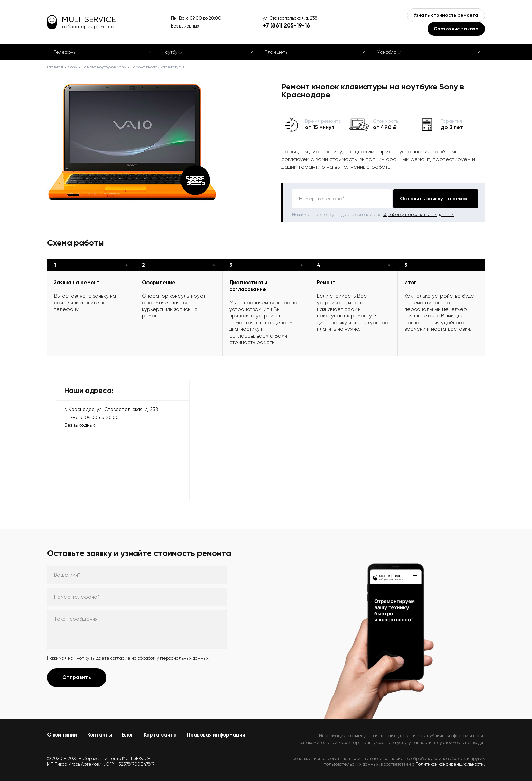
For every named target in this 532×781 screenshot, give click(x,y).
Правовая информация (216, 735)
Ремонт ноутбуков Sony (104, 67)
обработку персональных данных (418, 214)
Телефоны (65, 52)
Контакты (100, 735)
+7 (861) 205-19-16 (286, 25)
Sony (72, 67)
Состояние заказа (456, 29)
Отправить (77, 677)
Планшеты (277, 52)
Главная (55, 67)
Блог (128, 735)
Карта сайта (160, 735)
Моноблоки (389, 52)
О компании (62, 735)
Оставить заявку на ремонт (436, 199)
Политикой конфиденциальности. (450, 764)
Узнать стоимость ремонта (446, 15)
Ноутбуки (172, 52)
